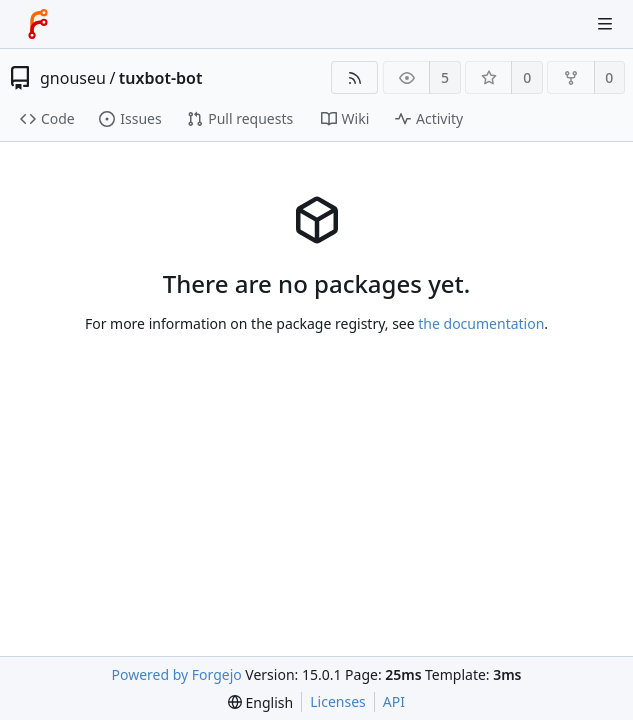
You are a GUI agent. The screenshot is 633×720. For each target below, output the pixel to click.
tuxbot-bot (161, 78)
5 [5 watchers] (445, 77)
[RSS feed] (354, 77)
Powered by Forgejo (177, 674)
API (394, 701)
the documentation (481, 323)
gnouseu (73, 78)
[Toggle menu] (605, 24)
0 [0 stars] (527, 77)
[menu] (260, 702)
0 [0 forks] (609, 77)
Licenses (338, 701)
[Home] (38, 24)
